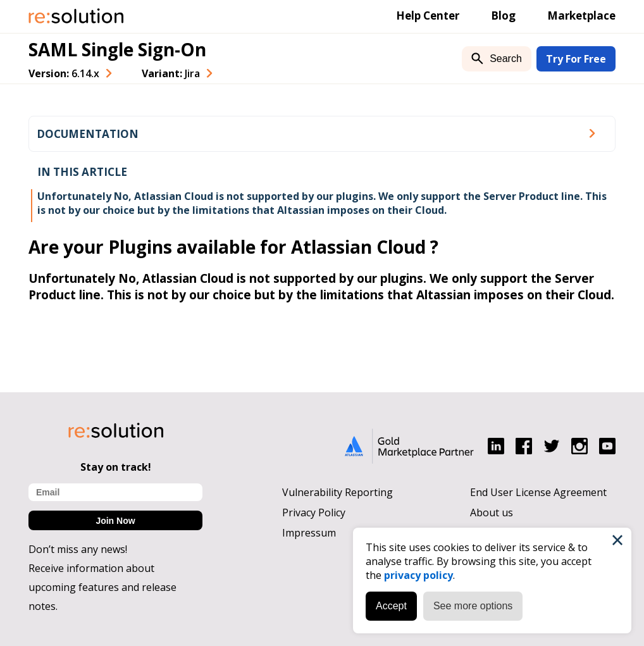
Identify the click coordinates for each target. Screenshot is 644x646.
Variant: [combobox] (171, 73)
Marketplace (581, 16)
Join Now (115, 521)
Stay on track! (116, 467)
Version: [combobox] (64, 73)
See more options (473, 606)
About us (492, 512)
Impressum (309, 533)
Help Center (428, 16)
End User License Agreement (538, 492)
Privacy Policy (314, 512)
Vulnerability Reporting (337, 492)
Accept (391, 606)
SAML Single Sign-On (117, 49)
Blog (503, 16)
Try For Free (576, 59)
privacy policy (418, 575)
